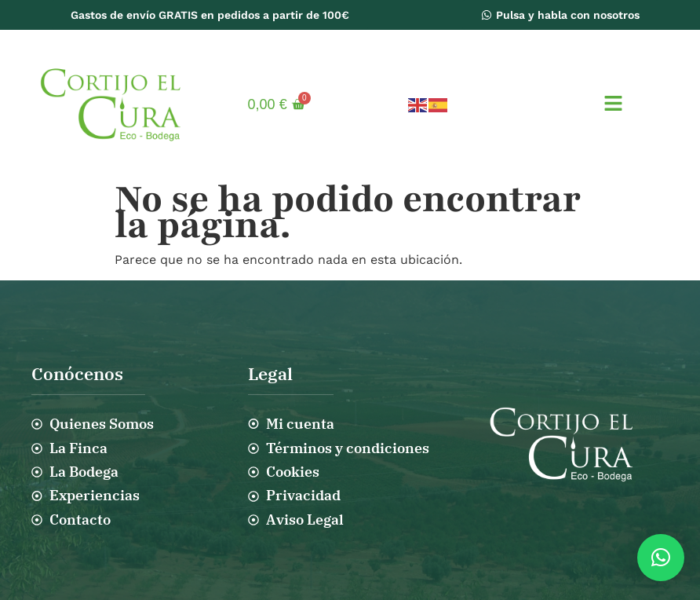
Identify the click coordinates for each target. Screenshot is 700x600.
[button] (613, 104)
